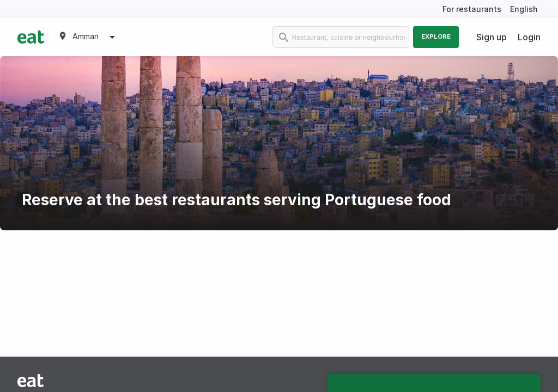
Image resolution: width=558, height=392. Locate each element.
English (524, 9)
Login (529, 37)
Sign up (492, 37)
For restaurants (472, 9)
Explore (436, 36)
